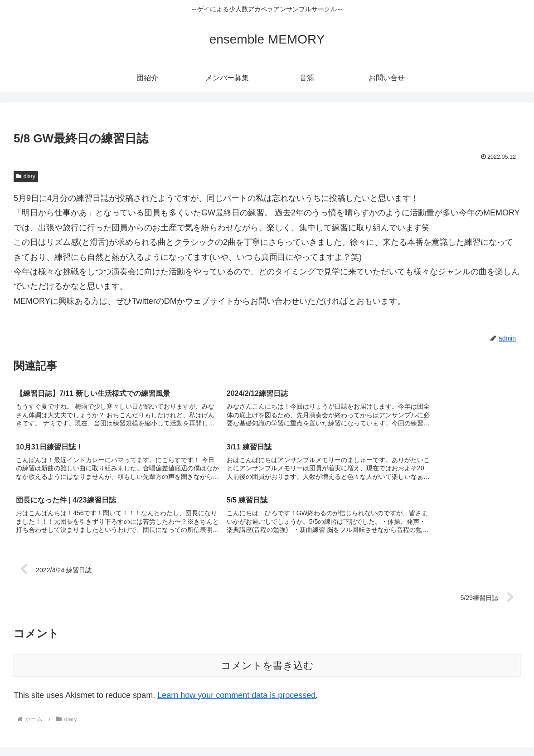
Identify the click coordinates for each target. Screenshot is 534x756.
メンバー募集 (443, 728)
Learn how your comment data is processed (236, 643)
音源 (478, 728)
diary (26, 176)
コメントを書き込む (267, 613)
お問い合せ (510, 728)
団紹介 (405, 728)
